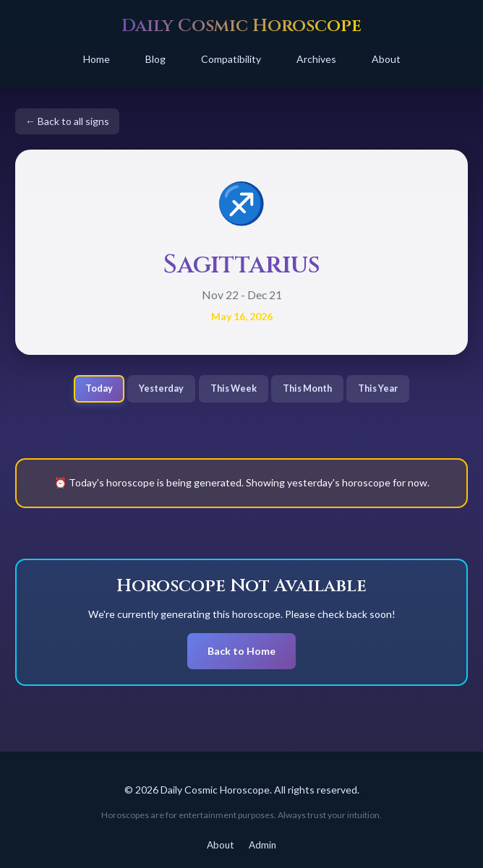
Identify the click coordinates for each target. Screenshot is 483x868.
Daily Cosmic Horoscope (241, 26)
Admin (262, 845)
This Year (378, 388)
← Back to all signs (67, 121)
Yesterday (161, 388)
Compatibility (231, 59)
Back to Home (241, 651)
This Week (234, 388)
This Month (307, 388)
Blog (155, 59)
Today (99, 388)
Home (97, 59)
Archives (316, 59)
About (386, 59)
